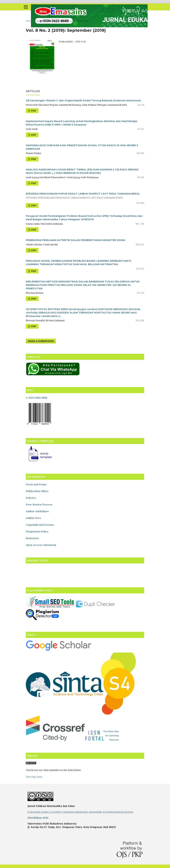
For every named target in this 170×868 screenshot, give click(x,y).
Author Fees (33, 518)
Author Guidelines (37, 511)
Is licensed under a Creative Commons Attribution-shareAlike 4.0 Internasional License (80, 812)
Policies (31, 498)
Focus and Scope (36, 484)
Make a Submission (41, 341)
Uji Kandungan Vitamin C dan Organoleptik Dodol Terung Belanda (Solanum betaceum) (83, 100)
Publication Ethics (37, 491)
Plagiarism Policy (37, 531)
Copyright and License (40, 525)
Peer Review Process (39, 505)
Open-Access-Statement (41, 545)
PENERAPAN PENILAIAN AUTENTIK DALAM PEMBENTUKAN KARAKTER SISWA (76, 240)
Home (29, 21)
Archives (41, 21)
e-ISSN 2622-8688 (36, 398)
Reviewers (32, 538)
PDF (33, 111)
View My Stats (34, 777)
